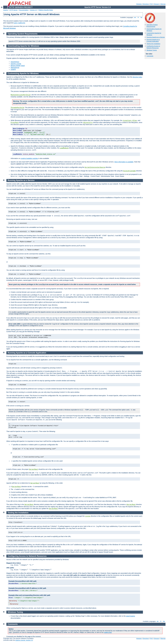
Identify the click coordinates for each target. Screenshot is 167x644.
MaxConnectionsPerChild (21, 95)
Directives (146, 4)
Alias (135, 121)
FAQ (151, 4)
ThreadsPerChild (17, 108)
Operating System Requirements (152, 26)
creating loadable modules (29, 158)
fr (138, 17)
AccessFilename (130, 171)
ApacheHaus (15, 62)
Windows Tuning (152, 50)
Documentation (24, 10)
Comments (150, 56)
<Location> (127, 121)
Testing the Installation (153, 44)
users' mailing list (19, 23)
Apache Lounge (16, 64)
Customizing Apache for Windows (23, 73)
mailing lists (108, 632)
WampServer (15, 68)
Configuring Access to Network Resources (153, 47)
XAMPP (13, 69)
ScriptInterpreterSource (95, 167)
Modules (139, 4)
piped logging (131, 616)
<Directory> (88, 123)
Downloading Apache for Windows (23, 46)
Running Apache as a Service (156, 37)
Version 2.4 (33, 10)
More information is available (124, 162)
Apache (6, 10)
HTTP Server (14, 10)
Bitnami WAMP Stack (18, 66)
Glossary (157, 4)
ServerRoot (33, 469)
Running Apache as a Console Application (153, 40)
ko (141, 17)
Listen (88, 516)
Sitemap (163, 4)
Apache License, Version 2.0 (24, 640)
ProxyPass (15, 123)
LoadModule (64, 148)
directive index (137, 77)
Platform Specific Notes (46, 10)
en (135, 17)
